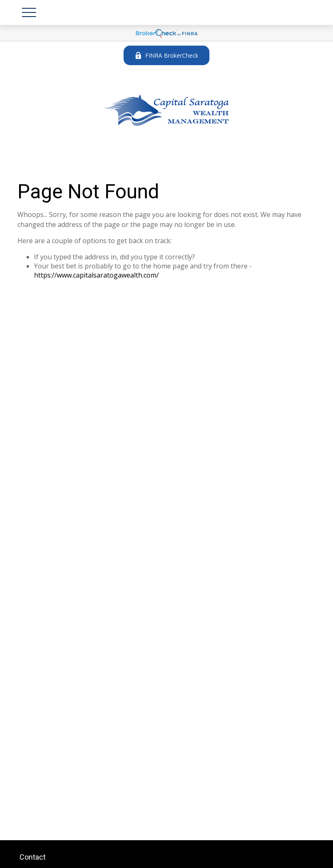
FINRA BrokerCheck (166, 55)
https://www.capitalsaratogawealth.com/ (96, 275)
